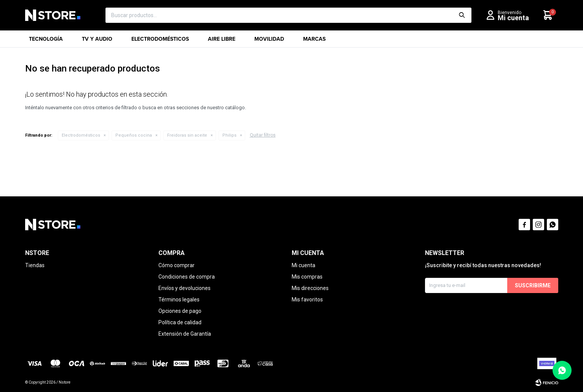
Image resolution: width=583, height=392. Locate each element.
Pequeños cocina (134, 135)
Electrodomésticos (160, 41)
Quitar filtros (263, 135)
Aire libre (222, 41)
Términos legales (179, 300)
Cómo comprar (176, 265)
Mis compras (307, 277)
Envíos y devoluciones (184, 288)
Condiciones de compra (187, 277)
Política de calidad (180, 322)
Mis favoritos (307, 300)
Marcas (314, 41)
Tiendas (35, 265)
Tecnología (46, 41)
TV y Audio (97, 41)
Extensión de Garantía (185, 334)
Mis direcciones (310, 288)
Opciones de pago (180, 311)
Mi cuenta (303, 265)
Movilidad (269, 41)
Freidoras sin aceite (187, 135)
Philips (229, 135)
